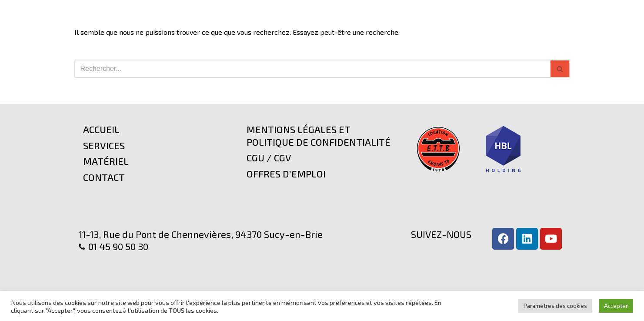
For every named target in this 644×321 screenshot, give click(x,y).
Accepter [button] (616, 306)
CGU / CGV (269, 157)
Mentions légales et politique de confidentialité (319, 135)
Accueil (101, 129)
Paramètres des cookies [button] (555, 306)
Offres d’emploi (286, 174)
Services (104, 145)
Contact (104, 177)
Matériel (106, 161)
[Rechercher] (312, 69)
